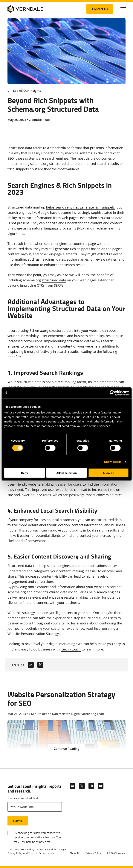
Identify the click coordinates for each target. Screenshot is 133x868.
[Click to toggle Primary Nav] (123, 9)
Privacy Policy (15, 853)
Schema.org (39, 330)
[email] (35, 807)
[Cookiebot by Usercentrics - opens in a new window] (112, 393)
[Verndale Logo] (25, 9)
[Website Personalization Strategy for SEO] (66, 720)
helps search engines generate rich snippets (80, 207)
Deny (25, 473)
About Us (75, 853)
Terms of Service (38, 853)
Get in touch (71, 649)
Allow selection (66, 473)
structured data (54, 280)
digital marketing (62, 644)
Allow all (108, 473)
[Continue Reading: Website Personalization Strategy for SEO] (66, 749)
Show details (113, 462)
